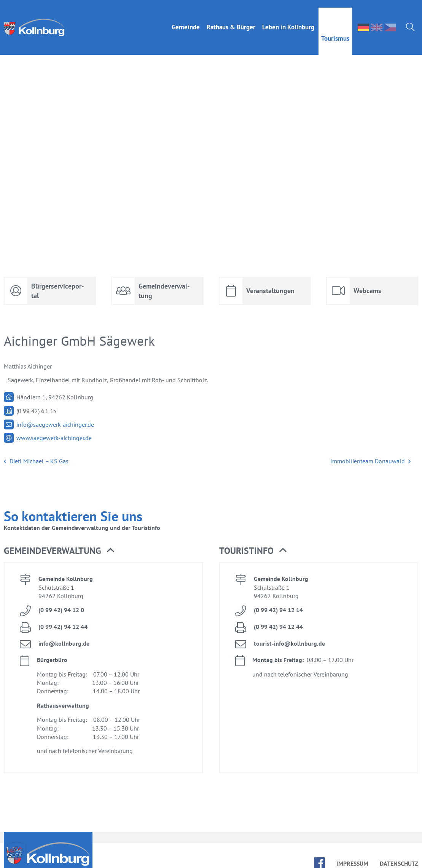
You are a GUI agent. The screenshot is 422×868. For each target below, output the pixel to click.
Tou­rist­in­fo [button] (253, 551)
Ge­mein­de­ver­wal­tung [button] (59, 551)
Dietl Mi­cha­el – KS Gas (36, 461)
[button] (17, 851)
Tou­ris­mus (335, 31)
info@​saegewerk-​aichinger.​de (55, 424)
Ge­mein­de (186, 19)
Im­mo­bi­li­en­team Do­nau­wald (370, 461)
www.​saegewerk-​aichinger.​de (54, 438)
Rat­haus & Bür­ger (231, 19)
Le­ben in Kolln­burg (288, 19)
